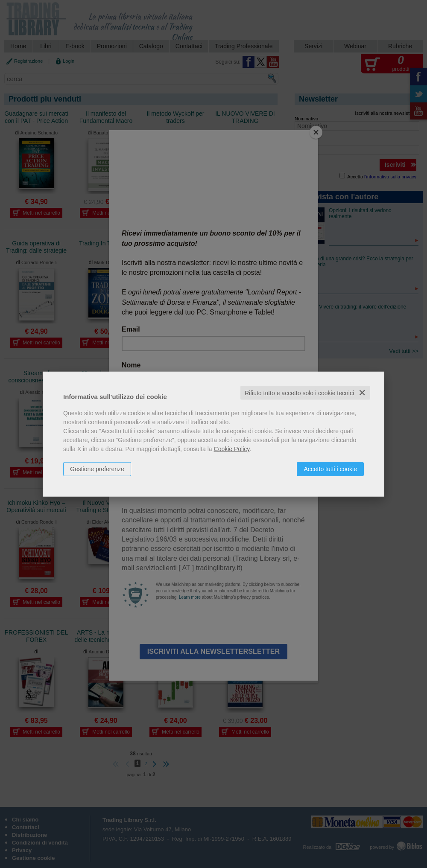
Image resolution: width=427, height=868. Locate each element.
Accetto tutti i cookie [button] (330, 469)
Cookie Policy (232, 449)
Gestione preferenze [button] (97, 469)
